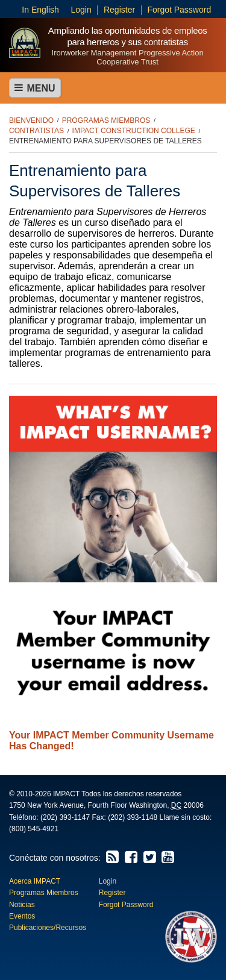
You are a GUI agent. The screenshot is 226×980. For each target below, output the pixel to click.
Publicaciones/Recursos (48, 928)
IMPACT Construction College (134, 131)
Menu (35, 88)
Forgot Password (179, 10)
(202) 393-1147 (65, 817)
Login (81, 10)
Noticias (22, 905)
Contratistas (36, 131)
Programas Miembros (106, 120)
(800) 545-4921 (34, 829)
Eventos (22, 916)
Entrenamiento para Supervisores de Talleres (105, 141)
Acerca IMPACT (35, 881)
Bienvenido (31, 120)
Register (119, 10)
